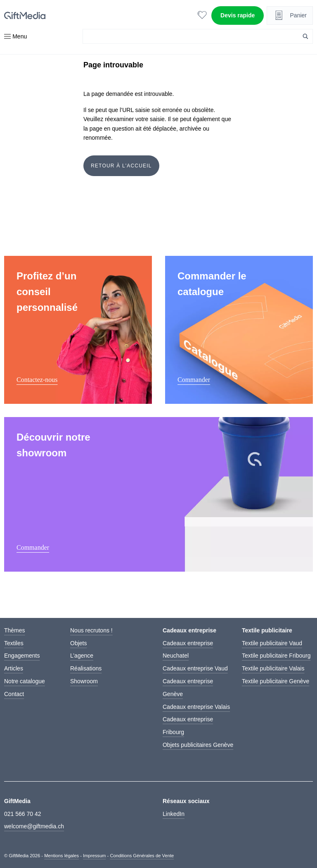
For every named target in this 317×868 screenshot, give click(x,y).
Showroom (84, 681)
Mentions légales (62, 856)
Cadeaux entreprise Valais (196, 707)
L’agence (82, 656)
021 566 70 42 (23, 814)
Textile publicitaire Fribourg (276, 656)
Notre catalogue (25, 681)
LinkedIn (174, 814)
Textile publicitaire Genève (276, 681)
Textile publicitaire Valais (273, 668)
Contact (14, 694)
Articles (14, 668)
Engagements (22, 656)
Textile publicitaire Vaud (272, 643)
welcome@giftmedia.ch (34, 826)
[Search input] (193, 36)
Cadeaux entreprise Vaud (195, 668)
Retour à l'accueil (121, 166)
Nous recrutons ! (91, 630)
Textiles (14, 643)
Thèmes (15, 630)
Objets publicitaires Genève (198, 745)
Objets (78, 643)
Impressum (94, 856)
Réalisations (86, 668)
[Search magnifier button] (305, 36)
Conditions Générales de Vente (142, 856)
